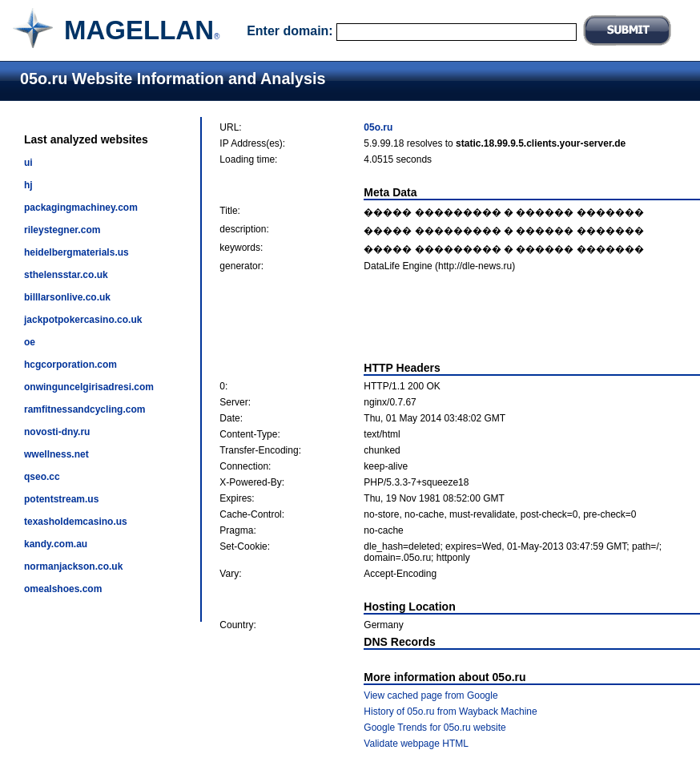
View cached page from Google (430, 695)
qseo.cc (42, 477)
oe (30, 342)
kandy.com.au (56, 544)
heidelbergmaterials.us (76, 252)
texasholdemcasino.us (76, 522)
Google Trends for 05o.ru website (434, 728)
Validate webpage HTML (416, 744)
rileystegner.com (62, 230)
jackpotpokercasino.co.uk (83, 320)
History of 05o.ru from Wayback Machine (450, 712)
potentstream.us (61, 499)
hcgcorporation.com (70, 365)
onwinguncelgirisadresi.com (89, 387)
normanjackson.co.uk (73, 566)
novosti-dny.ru (57, 432)
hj (28, 185)
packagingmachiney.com (81, 208)
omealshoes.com (63, 589)
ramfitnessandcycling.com (84, 409)
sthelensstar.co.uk (66, 275)
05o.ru (378, 127)
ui (28, 163)
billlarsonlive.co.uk (67, 297)
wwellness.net (56, 454)
